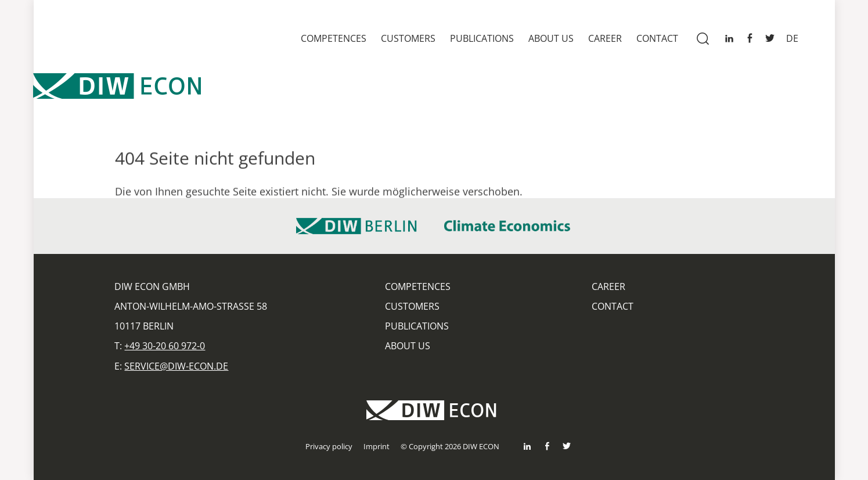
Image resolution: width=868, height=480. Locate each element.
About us (551, 38)
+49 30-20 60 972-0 (165, 346)
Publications (482, 38)
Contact (657, 38)
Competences (334, 38)
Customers (408, 38)
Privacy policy (329, 446)
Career (605, 38)
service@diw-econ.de (176, 366)
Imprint (377, 446)
